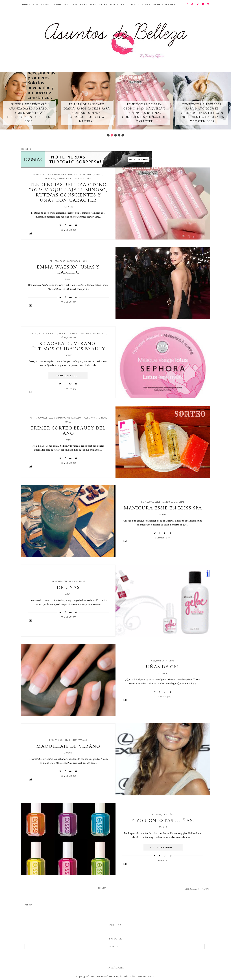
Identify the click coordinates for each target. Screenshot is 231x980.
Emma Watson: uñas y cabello (68, 270)
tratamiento (99, 333)
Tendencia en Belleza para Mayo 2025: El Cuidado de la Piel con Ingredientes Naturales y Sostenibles (202, 113)
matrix (76, 333)
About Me (128, 4)
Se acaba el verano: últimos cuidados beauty (68, 346)
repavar (92, 418)
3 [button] (115, 135)
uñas (89, 178)
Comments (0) (68, 230)
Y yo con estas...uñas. (163, 821)
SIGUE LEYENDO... (68, 376)
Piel (36, 4)
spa (176, 502)
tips (165, 815)
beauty (37, 174)
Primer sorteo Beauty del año (68, 431)
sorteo (102, 418)
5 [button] (123, 135)
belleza (46, 174)
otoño (98, 174)
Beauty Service (164, 4)
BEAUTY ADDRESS (84, 4)
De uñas (68, 588)
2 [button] (112, 135)
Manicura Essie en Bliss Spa (163, 508)
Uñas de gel (163, 667)
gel (153, 661)
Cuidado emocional (56, 4)
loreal (82, 418)
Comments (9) (68, 463)
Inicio (102, 888)
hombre (157, 815)
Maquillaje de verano (68, 746)
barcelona (148, 502)
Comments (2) (68, 389)
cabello (64, 261)
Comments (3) (68, 617)
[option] (29, 101)
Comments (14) (163, 697)
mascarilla (65, 333)
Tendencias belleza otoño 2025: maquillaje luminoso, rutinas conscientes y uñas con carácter (144, 113)
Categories (107, 4)
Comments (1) (68, 302)
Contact (144, 4)
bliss (158, 502)
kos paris (72, 418)
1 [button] (108, 135)
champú (60, 418)
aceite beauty (37, 418)
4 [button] (119, 135)
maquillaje (80, 174)
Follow (28, 905)
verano (72, 337)
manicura (67, 174)
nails (90, 174)
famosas (75, 261)
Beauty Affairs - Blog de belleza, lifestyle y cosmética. (126, 976)
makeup (56, 174)
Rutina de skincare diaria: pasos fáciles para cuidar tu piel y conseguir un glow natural (87, 113)
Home (26, 4)
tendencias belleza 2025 (70, 178)
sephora (86, 333)
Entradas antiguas (197, 889)
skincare (50, 178)
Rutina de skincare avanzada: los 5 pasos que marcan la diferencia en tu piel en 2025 (29, 113)
